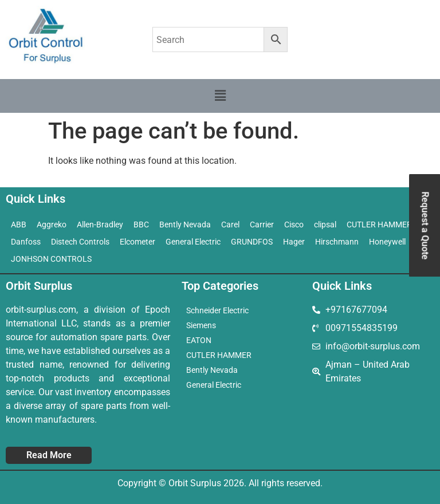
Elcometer (137, 242)
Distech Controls (80, 242)
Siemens (201, 325)
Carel (230, 225)
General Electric (193, 242)
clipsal (325, 225)
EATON (199, 340)
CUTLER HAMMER (219, 355)
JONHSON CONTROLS (51, 259)
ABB (19, 225)
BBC (141, 225)
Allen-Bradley (100, 225)
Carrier (262, 225)
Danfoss (26, 242)
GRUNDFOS (252, 242)
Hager (294, 242)
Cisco (294, 225)
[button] (220, 96)
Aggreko (52, 225)
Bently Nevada (185, 225)
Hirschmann (337, 242)
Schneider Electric (217, 310)
